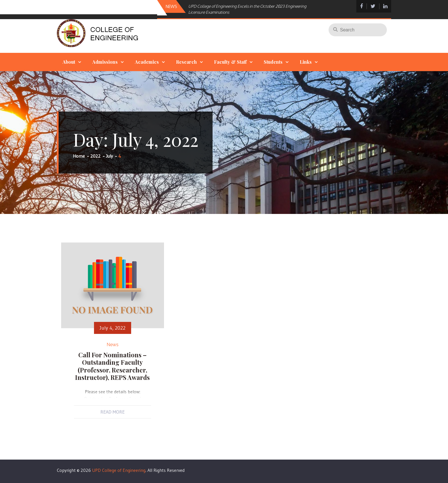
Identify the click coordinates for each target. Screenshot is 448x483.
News (113, 345)
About (69, 62)
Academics (147, 62)
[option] (248, 9)
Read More (112, 412)
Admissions (105, 62)
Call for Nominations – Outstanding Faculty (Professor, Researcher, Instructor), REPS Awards (112, 366)
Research (186, 62)
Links (306, 62)
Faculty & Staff (230, 62)
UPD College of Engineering (119, 470)
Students (273, 62)
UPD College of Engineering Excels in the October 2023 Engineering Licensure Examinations (247, 9)
